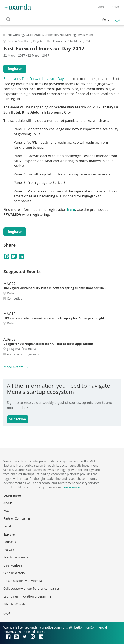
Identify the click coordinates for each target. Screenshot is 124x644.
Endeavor (11, 79)
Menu (105, 19)
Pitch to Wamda (15, 604)
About (102, 7)
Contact (115, 7)
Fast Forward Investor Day (43, 79)
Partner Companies (17, 518)
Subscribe (18, 419)
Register (15, 69)
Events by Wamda (16, 557)
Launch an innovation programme (27, 596)
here (71, 209)
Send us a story (14, 573)
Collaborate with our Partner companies (32, 588)
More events (13, 367)
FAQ (6, 511)
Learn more (71, 487)
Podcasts (10, 542)
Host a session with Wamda (23, 581)
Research (10, 549)
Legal (7, 526)
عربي (117, 20)
